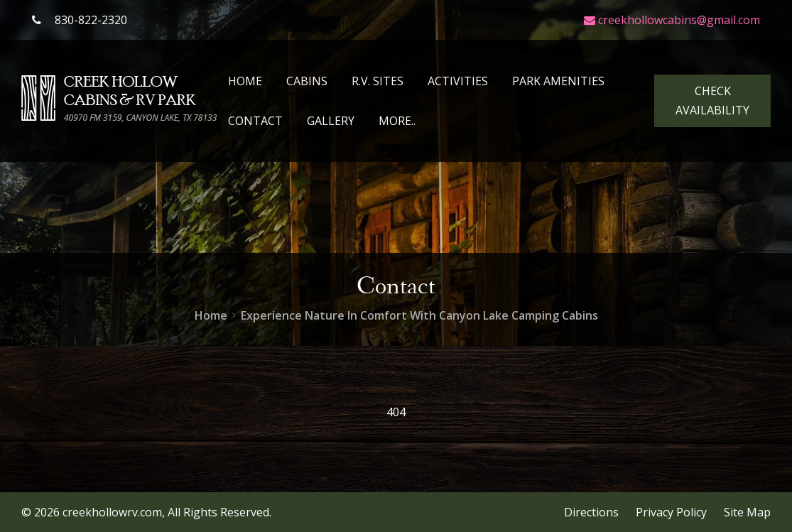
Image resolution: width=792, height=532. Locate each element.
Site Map (747, 512)
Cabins (307, 81)
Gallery (331, 121)
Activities (458, 81)
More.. (397, 121)
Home (245, 81)
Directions (591, 512)
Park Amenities (558, 81)
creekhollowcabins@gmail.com (672, 20)
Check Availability (712, 101)
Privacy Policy (671, 512)
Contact (255, 121)
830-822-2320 (80, 20)
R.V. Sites (378, 81)
